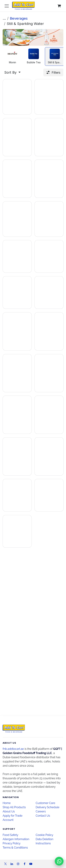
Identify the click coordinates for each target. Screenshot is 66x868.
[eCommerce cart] (59, 6)
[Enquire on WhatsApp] (26, 122)
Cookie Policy (45, 835)
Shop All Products (14, 807)
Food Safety (10, 835)
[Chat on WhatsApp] (59, 861)
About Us (9, 811)
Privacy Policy (12, 843)
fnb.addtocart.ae (13, 749)
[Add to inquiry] (13, 122)
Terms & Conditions (15, 848)
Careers (41, 811)
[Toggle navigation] (7, 6)
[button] (12, 72)
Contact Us (43, 816)
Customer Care (45, 803)
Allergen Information (16, 839)
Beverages (19, 18)
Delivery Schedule (48, 807)
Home (7, 803)
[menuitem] (12, 56)
